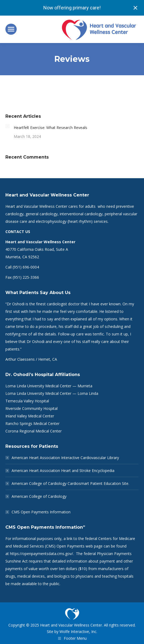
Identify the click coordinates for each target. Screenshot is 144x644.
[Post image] (8, 126)
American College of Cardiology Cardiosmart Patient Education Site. (70, 483)
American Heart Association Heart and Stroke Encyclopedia (63, 471)
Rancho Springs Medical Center (32, 423)
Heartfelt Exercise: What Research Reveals (50, 128)
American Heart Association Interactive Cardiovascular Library (65, 458)
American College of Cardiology (39, 496)
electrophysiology (51, 221)
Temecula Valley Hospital (27, 401)
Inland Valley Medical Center (30, 416)
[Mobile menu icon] (11, 29)
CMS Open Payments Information (41, 512)
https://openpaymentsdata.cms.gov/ (41, 554)
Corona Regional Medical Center (34, 431)
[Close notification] (135, 8)
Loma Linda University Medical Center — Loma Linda (52, 393)
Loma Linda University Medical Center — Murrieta (49, 386)
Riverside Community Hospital (31, 408)
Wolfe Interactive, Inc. (78, 632)
